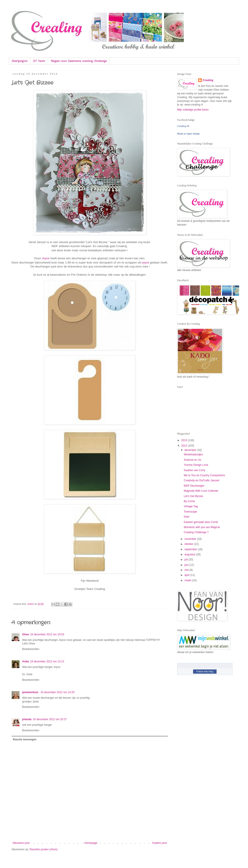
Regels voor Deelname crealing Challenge (79, 61)
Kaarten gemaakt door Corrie (201, 522)
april (187, 575)
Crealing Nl (183, 126)
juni (187, 565)
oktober (189, 544)
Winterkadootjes (193, 454)
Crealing (208, 80)
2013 (185, 440)
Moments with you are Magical (202, 527)
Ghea (25, 634)
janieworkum (31, 692)
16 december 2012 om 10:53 (47, 634)
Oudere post (159, 843)
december (191, 450)
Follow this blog (205, 671)
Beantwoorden (31, 649)
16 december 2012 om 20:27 (50, 719)
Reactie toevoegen (25, 739)
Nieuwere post (21, 843)
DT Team (39, 61)
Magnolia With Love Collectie (201, 491)
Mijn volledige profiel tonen (193, 110)
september (191, 549)
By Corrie (189, 501)
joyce (146, 262)
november (191, 539)
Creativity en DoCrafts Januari (201, 480)
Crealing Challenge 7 (196, 532)
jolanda (27, 719)
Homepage (91, 843)
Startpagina (20, 61)
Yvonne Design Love (196, 465)
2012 (185, 446)
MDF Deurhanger (194, 486)
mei (187, 570)
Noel (187, 517)
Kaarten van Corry (195, 470)
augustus (190, 554)
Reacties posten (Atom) (44, 849)
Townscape (190, 512)
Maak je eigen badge (188, 134)
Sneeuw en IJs (193, 460)
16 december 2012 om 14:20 (57, 692)
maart (188, 580)
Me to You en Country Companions (204, 475)
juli (186, 560)
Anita (25, 661)
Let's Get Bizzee (193, 496)
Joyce (46, 258)
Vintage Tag (191, 506)
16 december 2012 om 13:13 (47, 661)
